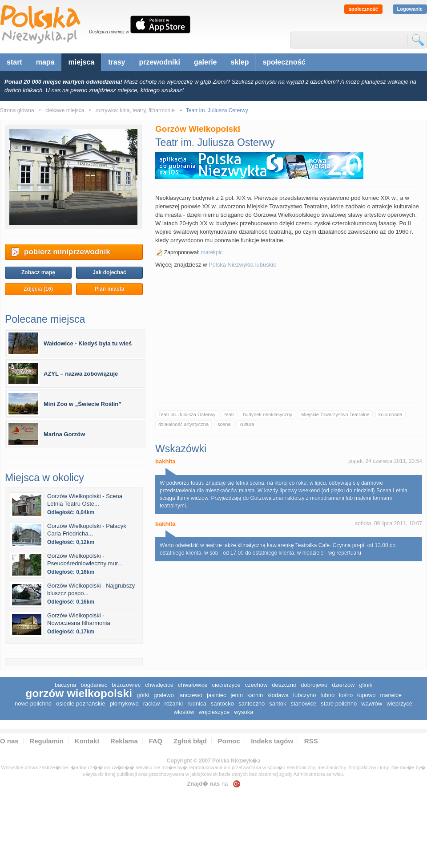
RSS (311, 741)
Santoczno (252, 704)
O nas (9, 741)
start (14, 62)
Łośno (346, 695)
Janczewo (190, 695)
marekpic (212, 252)
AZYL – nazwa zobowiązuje (81, 374)
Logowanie (410, 9)
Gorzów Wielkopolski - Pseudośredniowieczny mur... (85, 560)
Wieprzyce (399, 704)
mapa (45, 62)
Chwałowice (193, 685)
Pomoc (229, 741)
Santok (278, 704)
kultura (247, 424)
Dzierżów (343, 685)
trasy (117, 62)
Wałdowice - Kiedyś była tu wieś (88, 343)
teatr (229, 414)
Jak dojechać (109, 272)
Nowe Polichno (33, 704)
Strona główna (17, 110)
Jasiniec (216, 695)
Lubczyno (304, 695)
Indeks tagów (272, 741)
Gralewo (164, 695)
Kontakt (87, 741)
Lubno (327, 695)
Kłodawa (278, 695)
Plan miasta (110, 289)
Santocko (222, 704)
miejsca (81, 62)
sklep (240, 62)
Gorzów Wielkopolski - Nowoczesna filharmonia (79, 619)
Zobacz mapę (38, 272)
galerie (205, 62)
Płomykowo (124, 704)
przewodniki (159, 62)
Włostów (184, 712)
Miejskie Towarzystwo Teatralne (335, 414)
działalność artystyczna (183, 424)
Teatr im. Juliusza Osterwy (187, 414)
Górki (143, 695)
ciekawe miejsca (65, 110)
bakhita (165, 461)
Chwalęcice (159, 685)
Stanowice (303, 704)
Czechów (256, 685)
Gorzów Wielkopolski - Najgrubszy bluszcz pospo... (91, 589)
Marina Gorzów (64, 434)
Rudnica (197, 704)
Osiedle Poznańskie (81, 704)
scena (224, 424)
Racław (152, 704)
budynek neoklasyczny (268, 414)
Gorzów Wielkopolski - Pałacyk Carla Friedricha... (87, 530)
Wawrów (372, 704)
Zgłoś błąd (190, 741)
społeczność (363, 9)
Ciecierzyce (226, 685)
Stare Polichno (339, 704)
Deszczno (284, 685)
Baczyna (65, 685)
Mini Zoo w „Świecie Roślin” (83, 404)
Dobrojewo (314, 685)
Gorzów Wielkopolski (79, 693)
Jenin (236, 695)
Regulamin (46, 741)
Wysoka (244, 712)
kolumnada (391, 414)
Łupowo (366, 695)
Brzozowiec (126, 685)
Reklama (124, 741)
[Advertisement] (289, 339)
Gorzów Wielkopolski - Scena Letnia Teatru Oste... (85, 500)
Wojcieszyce (214, 712)
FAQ (155, 741)
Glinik (366, 685)
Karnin (255, 695)
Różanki (173, 704)
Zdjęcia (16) (38, 289)
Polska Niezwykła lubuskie (242, 265)
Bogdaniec (94, 685)
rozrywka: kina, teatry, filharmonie (135, 110)
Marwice (391, 695)
